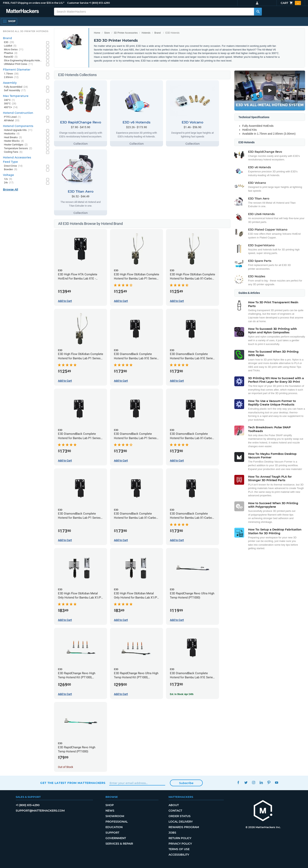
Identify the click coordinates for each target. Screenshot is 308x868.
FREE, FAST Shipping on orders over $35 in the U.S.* (34, 3)
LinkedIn (261, 782)
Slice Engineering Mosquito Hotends (23, 61)
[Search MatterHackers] (258, 12)
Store (107, 33)
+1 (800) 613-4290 (99, 3)
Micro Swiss (14, 50)
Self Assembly (15, 91)
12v (8, 179)
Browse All (11, 189)
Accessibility (179, 855)
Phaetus (11, 53)
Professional (117, 822)
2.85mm (11, 77)
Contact (175, 811)
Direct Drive (13, 166)
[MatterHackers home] (263, 811)
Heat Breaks (13, 137)
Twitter (246, 782)
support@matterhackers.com (40, 811)
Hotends (146, 33)
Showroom (115, 816)
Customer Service (78, 3)
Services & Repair (119, 844)
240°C (9, 100)
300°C (10, 104)
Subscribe (186, 783)
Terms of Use (179, 849)
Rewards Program (184, 827)
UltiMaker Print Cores (18, 64)
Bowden (11, 170)
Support (112, 833)
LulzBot (10, 46)
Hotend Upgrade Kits (18, 130)
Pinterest (269, 782)
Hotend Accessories (17, 157)
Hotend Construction (18, 113)
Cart (291, 3)
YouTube (276, 782)
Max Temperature (16, 96)
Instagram (253, 782)
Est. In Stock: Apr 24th (182, 694)
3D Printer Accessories (126, 33)
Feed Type (10, 162)
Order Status (180, 816)
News (110, 811)
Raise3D (11, 57)
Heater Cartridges (16, 145)
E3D (9, 42)
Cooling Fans (13, 152)
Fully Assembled (16, 87)
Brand (158, 33)
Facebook (238, 782)
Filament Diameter (17, 70)
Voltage (8, 175)
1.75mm (11, 74)
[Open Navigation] (9, 21)
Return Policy (180, 838)
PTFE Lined (12, 117)
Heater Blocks (14, 141)
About (174, 805)
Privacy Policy (180, 844)
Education (114, 827)
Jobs (172, 833)
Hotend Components (18, 126)
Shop (110, 805)
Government (116, 838)
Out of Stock (66, 767)
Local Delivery (181, 822)
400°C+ (11, 107)
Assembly (10, 83)
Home (97, 33)
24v (9, 183)
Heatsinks (12, 134)
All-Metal (12, 121)
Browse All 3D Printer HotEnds (26, 31)
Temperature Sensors (18, 148)
